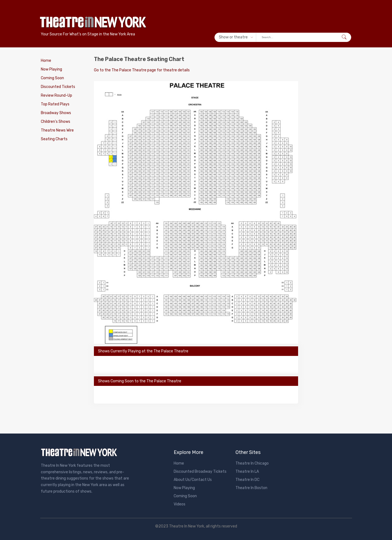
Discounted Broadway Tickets (200, 472)
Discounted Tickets (58, 87)
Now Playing (51, 69)
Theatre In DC (247, 480)
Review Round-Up (56, 95)
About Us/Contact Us (193, 480)
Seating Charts (54, 139)
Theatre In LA (247, 472)
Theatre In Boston (251, 488)
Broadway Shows (56, 113)
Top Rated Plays (55, 104)
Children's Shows (56, 122)
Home (46, 61)
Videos (180, 504)
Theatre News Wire (57, 130)
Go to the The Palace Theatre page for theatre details (142, 70)
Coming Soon (52, 78)
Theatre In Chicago (252, 463)
